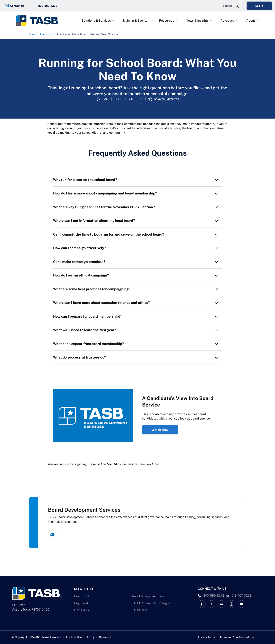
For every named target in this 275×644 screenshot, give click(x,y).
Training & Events (135, 21)
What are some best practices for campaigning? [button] (92, 289)
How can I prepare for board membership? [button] (87, 316)
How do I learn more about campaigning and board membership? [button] (105, 193)
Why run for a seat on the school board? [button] (85, 180)
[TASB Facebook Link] (202, 604)
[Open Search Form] (231, 6)
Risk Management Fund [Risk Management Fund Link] (149, 596)
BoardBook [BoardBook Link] (82, 596)
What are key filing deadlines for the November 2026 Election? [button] (104, 207)
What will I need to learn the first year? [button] (85, 330)
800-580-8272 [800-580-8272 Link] (48, 6)
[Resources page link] (47, 34)
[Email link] (52, 535)
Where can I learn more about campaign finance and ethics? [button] (102, 303)
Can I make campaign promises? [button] (79, 262)
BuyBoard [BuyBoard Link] (81, 603)
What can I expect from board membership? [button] (89, 344)
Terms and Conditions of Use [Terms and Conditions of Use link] (237, 637)
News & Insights (197, 21)
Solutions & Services (96, 21)
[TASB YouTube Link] (241, 604)
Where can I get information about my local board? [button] (94, 221)
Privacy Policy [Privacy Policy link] (206, 637)
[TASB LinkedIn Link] (222, 604)
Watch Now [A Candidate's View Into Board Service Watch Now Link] (160, 430)
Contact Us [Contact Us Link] (17, 6)
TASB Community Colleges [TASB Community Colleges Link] (151, 603)
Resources (167, 21)
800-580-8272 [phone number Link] (214, 596)
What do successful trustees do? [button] (80, 357)
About (251, 21)
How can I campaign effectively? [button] (79, 248)
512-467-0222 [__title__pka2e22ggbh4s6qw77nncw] (241, 596)
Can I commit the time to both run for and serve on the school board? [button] (109, 234)
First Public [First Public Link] (82, 610)
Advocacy (227, 21)
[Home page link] (33, 34)
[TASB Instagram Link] (231, 604)
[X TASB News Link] (212, 604)
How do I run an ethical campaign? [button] (81, 275)
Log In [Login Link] (259, 6)
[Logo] (40, 21)
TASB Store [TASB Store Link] (140, 610)
